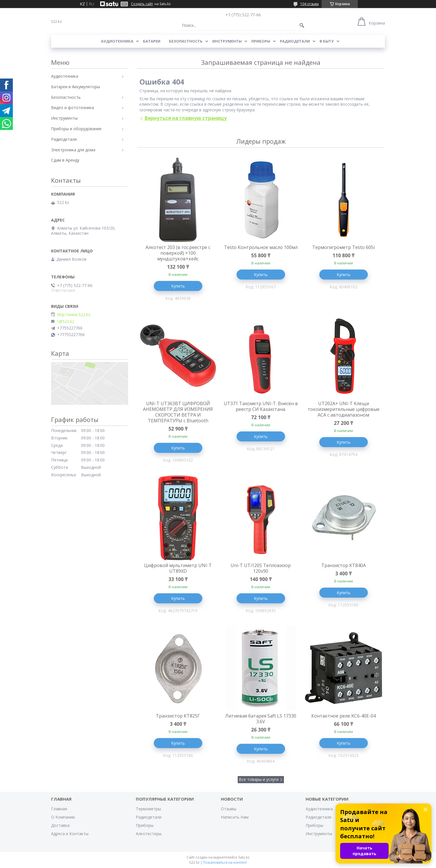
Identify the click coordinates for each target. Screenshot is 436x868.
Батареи (152, 41)
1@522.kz (65, 322)
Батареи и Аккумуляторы (75, 87)
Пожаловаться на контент (225, 862)
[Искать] (302, 25)
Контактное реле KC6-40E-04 (344, 716)
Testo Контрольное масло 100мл (261, 247)
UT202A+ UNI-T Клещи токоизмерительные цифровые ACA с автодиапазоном (344, 409)
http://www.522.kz (74, 315)
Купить (178, 286)
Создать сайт (142, 4)
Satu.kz (244, 857)
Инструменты (227, 41)
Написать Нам (235, 817)
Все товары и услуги (259, 779)
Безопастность (186, 41)
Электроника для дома (73, 150)
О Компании (63, 817)
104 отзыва (309, 4)
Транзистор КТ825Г (178, 716)
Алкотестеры (149, 834)
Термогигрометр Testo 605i (343, 247)
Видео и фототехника (72, 108)
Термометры (148, 809)
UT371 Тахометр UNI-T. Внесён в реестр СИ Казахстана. (261, 406)
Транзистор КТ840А (344, 565)
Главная (59, 809)
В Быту (327, 41)
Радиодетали (295, 41)
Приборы (261, 41)
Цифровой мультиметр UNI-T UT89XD (178, 568)
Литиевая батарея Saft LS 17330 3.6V (261, 719)
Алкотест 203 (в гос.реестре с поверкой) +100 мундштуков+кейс (178, 253)
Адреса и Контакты (70, 834)
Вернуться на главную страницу (186, 118)
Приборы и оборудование (76, 129)
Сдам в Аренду (65, 160)
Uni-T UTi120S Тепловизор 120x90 (261, 568)
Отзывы (229, 809)
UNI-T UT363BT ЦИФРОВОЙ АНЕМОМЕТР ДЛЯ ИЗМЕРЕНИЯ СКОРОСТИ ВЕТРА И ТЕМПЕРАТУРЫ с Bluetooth (178, 412)
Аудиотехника (117, 41)
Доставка (60, 825)
